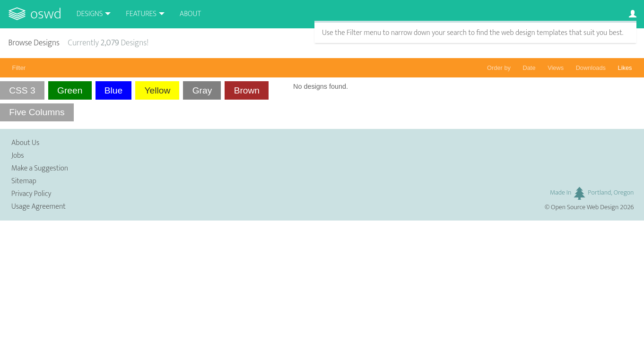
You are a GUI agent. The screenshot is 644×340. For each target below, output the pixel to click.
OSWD (46, 14)
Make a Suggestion (40, 168)
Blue (113, 90)
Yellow (158, 90)
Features (141, 14)
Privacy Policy (31, 194)
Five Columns (37, 112)
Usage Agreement (39, 207)
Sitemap (24, 181)
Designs (90, 14)
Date (529, 68)
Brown (247, 90)
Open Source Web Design (585, 207)
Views (556, 68)
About (190, 14)
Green (70, 90)
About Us (25, 143)
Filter (19, 68)
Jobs (18, 156)
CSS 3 (22, 90)
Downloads (591, 68)
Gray (202, 90)
